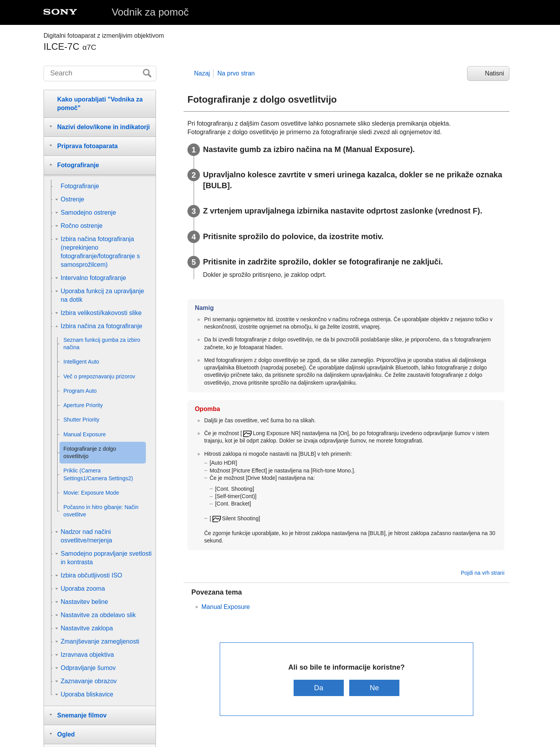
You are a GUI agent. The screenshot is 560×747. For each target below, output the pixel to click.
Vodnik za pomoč (150, 12)
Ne (374, 688)
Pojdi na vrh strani (483, 573)
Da (319, 688)
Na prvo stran (236, 73)
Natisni (494, 73)
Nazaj (202, 73)
